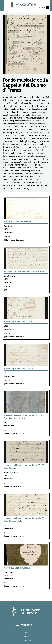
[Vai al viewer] (26, 237)
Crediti (26, 633)
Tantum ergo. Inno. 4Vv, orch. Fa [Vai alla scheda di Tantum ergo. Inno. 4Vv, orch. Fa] (18, 321)
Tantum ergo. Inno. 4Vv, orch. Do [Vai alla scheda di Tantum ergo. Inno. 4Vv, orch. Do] (19, 368)
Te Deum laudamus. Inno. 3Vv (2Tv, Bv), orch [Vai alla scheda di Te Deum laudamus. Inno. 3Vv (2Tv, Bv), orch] (24, 272)
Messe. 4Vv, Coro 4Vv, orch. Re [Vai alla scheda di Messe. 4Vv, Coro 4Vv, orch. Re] (18, 222)
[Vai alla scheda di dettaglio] (26, 240)
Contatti (26, 636)
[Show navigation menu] (44, 8)
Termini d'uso (26, 640)
